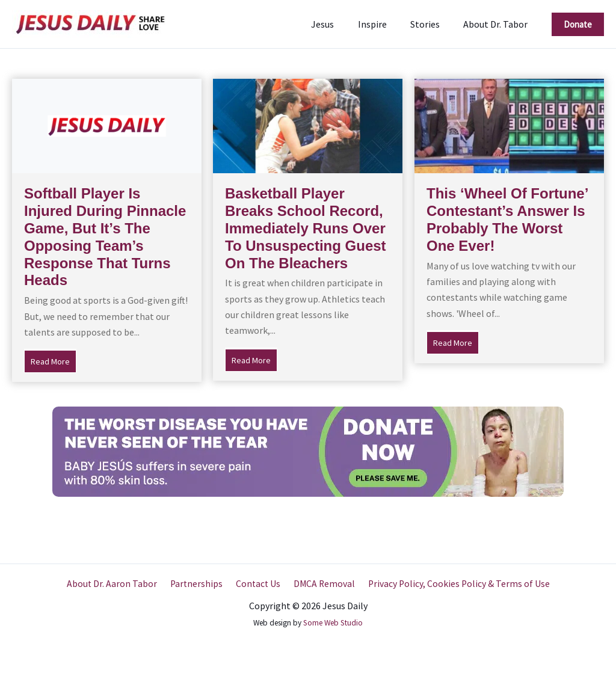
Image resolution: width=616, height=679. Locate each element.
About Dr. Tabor (498, 24)
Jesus (338, 24)
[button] (578, 24)
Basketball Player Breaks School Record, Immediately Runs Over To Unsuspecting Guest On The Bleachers (306, 228)
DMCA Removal (321, 584)
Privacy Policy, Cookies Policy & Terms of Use (454, 584)
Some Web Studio (333, 623)
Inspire (383, 24)
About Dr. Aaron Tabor (116, 584)
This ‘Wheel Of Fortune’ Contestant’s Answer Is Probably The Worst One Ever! (507, 219)
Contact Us (257, 584)
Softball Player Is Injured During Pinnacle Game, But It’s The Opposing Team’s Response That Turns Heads (105, 237)
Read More (54, 360)
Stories (432, 24)
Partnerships (198, 584)
